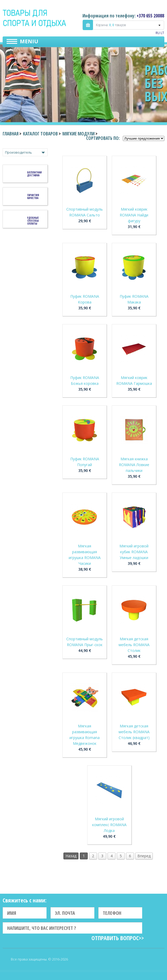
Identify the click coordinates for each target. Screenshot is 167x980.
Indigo (35, 18)
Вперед (144, 856)
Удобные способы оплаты (33, 221)
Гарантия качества (33, 197)
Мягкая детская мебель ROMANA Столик (134, 645)
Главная (11, 134)
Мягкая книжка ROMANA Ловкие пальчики (134, 465)
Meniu (29, 41)
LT (162, 33)
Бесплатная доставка (34, 174)
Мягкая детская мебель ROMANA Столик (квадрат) (134, 732)
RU (158, 33)
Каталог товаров (40, 134)
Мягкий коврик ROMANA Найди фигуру (134, 215)
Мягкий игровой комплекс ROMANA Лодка (109, 825)
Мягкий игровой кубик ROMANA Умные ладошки (134, 552)
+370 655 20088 (150, 16)
